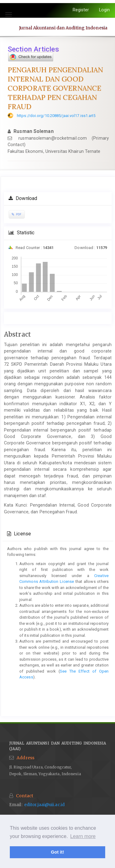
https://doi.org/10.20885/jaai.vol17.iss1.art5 (56, 116)
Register (81, 10)
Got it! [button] (57, 852)
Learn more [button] (83, 836)
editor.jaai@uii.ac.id (44, 805)
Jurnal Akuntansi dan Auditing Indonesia (63, 28)
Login (105, 10)
